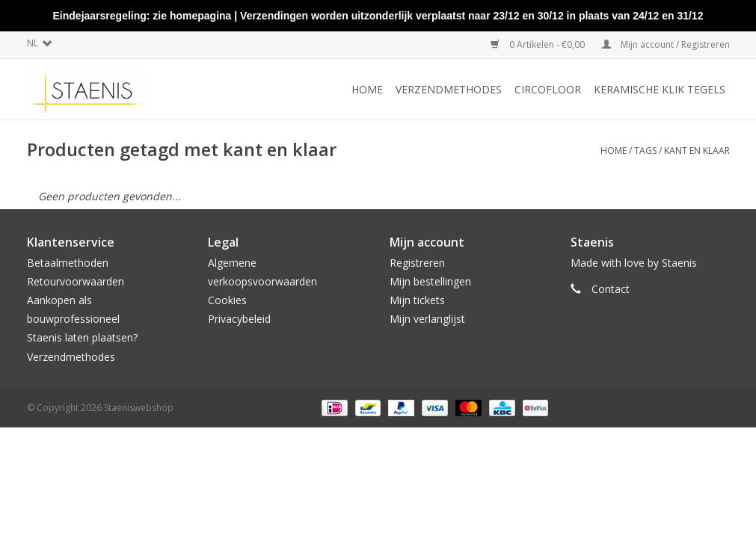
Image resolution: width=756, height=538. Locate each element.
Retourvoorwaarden (76, 281)
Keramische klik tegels (660, 89)
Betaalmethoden (68, 263)
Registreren (417, 263)
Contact (611, 289)
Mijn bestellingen (430, 281)
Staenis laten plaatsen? (82, 337)
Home (367, 89)
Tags (645, 151)
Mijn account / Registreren (666, 44)
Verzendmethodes (449, 89)
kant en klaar (697, 151)
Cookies (227, 300)
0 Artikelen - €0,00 (539, 44)
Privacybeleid (239, 319)
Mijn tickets (417, 300)
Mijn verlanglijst (427, 319)
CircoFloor (548, 89)
